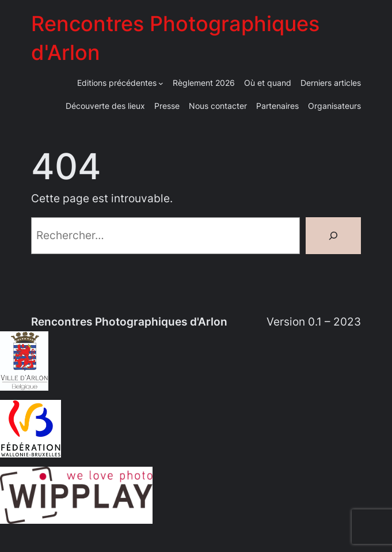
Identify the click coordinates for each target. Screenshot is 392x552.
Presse (167, 106)
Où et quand (268, 83)
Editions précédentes (117, 83)
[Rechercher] (333, 236)
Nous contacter (218, 106)
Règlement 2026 (204, 83)
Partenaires (277, 106)
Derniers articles (331, 83)
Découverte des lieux (105, 106)
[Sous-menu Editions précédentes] (161, 83)
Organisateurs (334, 106)
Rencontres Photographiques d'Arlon (129, 322)
